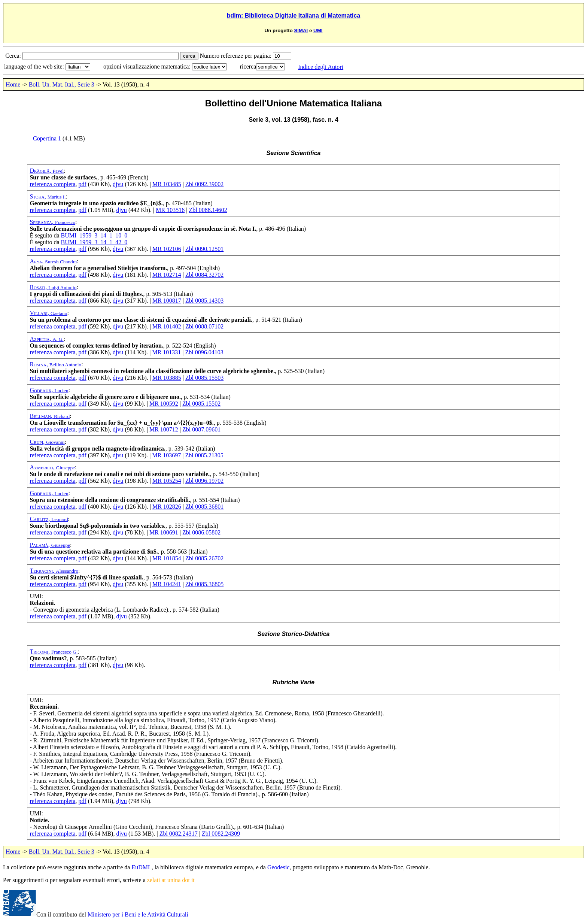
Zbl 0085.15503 (204, 378)
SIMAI (301, 31)
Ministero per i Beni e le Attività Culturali (138, 914)
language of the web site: (35, 66)
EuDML (141, 867)
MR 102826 (167, 507)
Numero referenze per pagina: (236, 56)
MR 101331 (166, 352)
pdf (83, 184)
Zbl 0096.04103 (204, 352)
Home (13, 84)
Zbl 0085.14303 (204, 301)
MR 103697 (166, 455)
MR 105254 (167, 481)
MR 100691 (164, 532)
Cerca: (14, 56)
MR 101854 (167, 558)
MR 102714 (167, 275)
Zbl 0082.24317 (179, 834)
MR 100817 (167, 301)
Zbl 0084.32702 (204, 275)
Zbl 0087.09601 (201, 429)
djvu (118, 184)
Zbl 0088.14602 (208, 210)
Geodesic (279, 867)
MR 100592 (164, 404)
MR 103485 (167, 184)
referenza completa (52, 184)
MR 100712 (164, 429)
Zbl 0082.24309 (221, 834)
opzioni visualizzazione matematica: (148, 66)
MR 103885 (167, 378)
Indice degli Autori (321, 67)
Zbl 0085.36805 (204, 584)
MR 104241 (167, 584)
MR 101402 (167, 326)
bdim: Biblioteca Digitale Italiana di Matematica (294, 16)
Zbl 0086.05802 (201, 532)
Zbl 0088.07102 (204, 326)
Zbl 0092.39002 (204, 184)
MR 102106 (167, 249)
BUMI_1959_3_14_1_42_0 (94, 242)
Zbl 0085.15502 (201, 404)
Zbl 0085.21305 (204, 455)
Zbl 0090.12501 (204, 249)
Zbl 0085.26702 (204, 558)
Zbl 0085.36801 (204, 507)
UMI (318, 31)
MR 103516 (170, 210)
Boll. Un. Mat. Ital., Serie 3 (62, 84)
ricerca (248, 66)
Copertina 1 (47, 138)
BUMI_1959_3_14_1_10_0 (94, 235)
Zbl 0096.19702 (204, 481)
